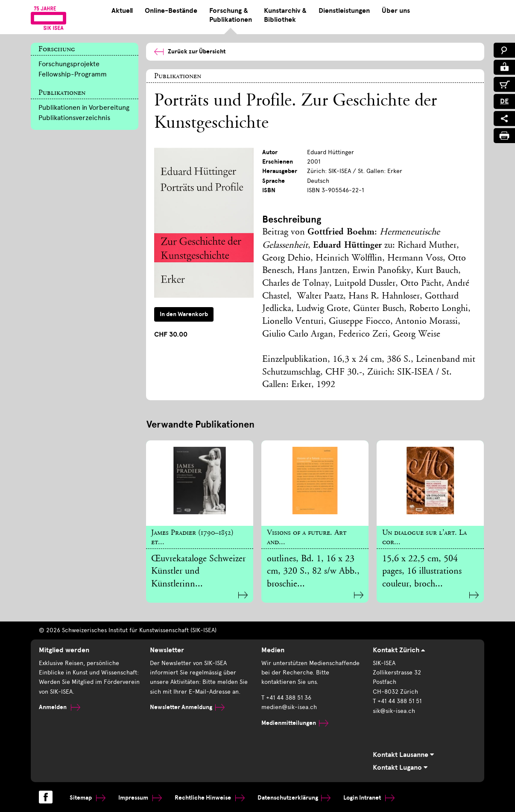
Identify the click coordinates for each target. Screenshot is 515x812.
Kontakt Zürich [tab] (399, 650)
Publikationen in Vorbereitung (84, 107)
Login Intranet (369, 798)
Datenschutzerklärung (294, 798)
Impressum (140, 798)
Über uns (396, 11)
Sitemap (88, 798)
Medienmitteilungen (295, 723)
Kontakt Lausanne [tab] (403, 755)
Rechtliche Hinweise (210, 798)
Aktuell (122, 11)
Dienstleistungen (344, 11)
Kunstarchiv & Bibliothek (285, 15)
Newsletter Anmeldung (187, 707)
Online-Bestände (171, 11)
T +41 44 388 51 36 (286, 698)
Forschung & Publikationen (231, 15)
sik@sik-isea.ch (394, 711)
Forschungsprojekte (69, 64)
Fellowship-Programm (73, 74)
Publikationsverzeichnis (74, 118)
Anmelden (60, 707)
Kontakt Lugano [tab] (400, 768)
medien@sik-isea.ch (289, 707)
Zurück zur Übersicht (190, 51)
